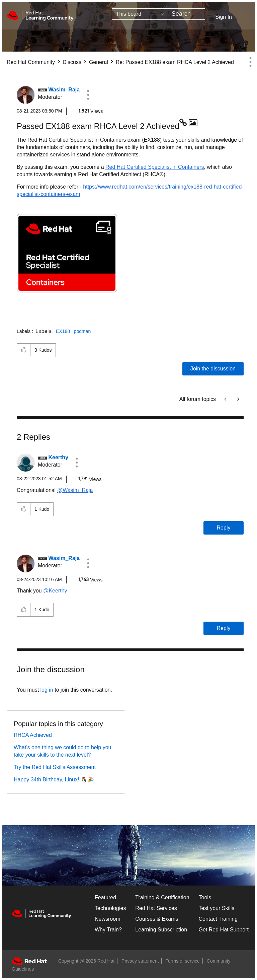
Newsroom (107, 919)
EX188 (63, 331)
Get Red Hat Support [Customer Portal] (224, 930)
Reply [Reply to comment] (224, 528)
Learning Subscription (161, 930)
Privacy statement (140, 961)
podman (82, 331)
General (99, 62)
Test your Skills (217, 908)
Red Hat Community (31, 62)
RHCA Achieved (33, 735)
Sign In (224, 17)
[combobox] (187, 14)
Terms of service (183, 961)
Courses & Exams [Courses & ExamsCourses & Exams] (157, 919)
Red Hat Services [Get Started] (156, 908)
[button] (88, 95)
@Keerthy (55, 591)
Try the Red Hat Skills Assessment (55, 767)
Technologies (110, 908)
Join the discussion (213, 369)
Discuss (72, 62)
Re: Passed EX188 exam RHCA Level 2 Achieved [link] (175, 62)
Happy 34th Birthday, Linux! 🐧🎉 (54, 780)
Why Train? (108, 930)
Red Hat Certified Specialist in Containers (155, 167)
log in (47, 690)
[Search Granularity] (140, 14)
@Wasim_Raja (75, 490)
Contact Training (218, 919)
